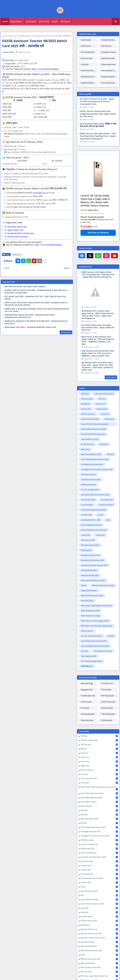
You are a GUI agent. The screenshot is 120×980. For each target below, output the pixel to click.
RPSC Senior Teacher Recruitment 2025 (97, 599)
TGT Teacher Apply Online (92, 634)
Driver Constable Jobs (90, 463)
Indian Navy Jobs (108, 675)
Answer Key (86, 382)
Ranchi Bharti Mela (89, 543)
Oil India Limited (88, 513)
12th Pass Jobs (87, 372)
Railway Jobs (86, 523)
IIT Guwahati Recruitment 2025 (94, 483)
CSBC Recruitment (88, 447)
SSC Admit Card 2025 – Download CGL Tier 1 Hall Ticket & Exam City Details (35, 298)
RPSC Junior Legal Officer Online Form (96, 579)
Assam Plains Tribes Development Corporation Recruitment (95, 397)
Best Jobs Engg (87, 656)
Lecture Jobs (86, 40)
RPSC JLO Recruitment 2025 (92, 568)
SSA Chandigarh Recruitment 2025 (95, 619)
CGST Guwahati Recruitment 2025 (95, 432)
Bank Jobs (104, 417)
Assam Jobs (109, 392)
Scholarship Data (109, 64)
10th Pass (85, 367)
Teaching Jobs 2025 (89, 629)
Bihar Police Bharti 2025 (91, 427)
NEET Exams (106, 46)
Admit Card (44, 21)
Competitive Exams (109, 40)
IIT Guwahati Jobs (106, 478)
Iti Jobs (101, 488)
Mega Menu (16, 21)
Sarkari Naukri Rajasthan (92, 609)
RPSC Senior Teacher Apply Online (95, 594)
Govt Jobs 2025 (107, 473)
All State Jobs (107, 693)
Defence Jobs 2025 (88, 457)
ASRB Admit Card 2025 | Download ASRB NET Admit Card (30, 327)
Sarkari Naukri (87, 604)
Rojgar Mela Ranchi (89, 563)
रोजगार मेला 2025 (87, 639)
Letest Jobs (100, 508)
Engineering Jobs (108, 77)
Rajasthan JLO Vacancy (90, 528)
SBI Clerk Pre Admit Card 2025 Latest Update (25, 286)
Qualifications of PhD (89, 77)
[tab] (5, 22)
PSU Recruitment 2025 (90, 518)
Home (5, 21)
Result (55, 21)
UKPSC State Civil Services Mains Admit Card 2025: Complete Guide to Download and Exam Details (36, 304)
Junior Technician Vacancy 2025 (94, 503)
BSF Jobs (110, 427)
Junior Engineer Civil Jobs (91, 498)
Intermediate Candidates (110, 70)
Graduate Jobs (87, 478)
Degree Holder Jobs (89, 83)
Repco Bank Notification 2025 (93, 553)
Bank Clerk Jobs (87, 417)
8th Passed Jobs (108, 669)
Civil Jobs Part (107, 656)
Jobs (108, 493)
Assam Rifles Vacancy (90, 412)
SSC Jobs (84, 624)
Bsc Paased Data (108, 83)
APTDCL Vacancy (88, 387)
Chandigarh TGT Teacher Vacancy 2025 (97, 442)
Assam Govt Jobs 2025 (90, 392)
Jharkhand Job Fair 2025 (91, 493)
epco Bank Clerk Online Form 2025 (95, 468)
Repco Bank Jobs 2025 (90, 548)
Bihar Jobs (85, 422)
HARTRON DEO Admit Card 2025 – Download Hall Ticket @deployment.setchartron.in (30, 316)
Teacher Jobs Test (88, 669)
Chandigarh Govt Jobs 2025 (92, 437)
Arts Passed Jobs (88, 52)
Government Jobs (88, 473)
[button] (116, 22)
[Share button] (45, 261)
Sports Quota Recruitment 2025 (94, 614)
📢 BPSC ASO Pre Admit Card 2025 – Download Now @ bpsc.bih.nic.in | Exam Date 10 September (37, 291)
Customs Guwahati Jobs (91, 452)
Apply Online (102, 382)
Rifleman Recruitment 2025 (103, 558)
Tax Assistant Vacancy (103, 624)
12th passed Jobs (88, 687)
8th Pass (102, 372)
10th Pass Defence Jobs (104, 367)
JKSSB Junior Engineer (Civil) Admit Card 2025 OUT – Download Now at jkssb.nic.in (36, 322)
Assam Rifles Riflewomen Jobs (93, 407)
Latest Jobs (31, 21)
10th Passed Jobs (108, 687)
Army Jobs (105, 387)
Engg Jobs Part (87, 662)
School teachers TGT (89, 70)
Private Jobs (106, 662)
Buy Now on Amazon (98, 233)
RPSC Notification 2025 (90, 584)
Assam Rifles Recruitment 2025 (93, 402)
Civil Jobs (85, 64)
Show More (66, 332)
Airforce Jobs (86, 675)
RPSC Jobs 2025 (87, 574)
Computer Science (109, 52)
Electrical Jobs (87, 58)
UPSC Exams (86, 46)
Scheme (111, 609)
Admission (65, 21)
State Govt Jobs (87, 693)
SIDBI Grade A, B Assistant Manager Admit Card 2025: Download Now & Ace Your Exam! (37, 310)
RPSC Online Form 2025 (90, 589)
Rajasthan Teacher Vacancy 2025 (94, 538)
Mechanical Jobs (108, 58)
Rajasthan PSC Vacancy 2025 (93, 533)
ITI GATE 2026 (86, 488)
